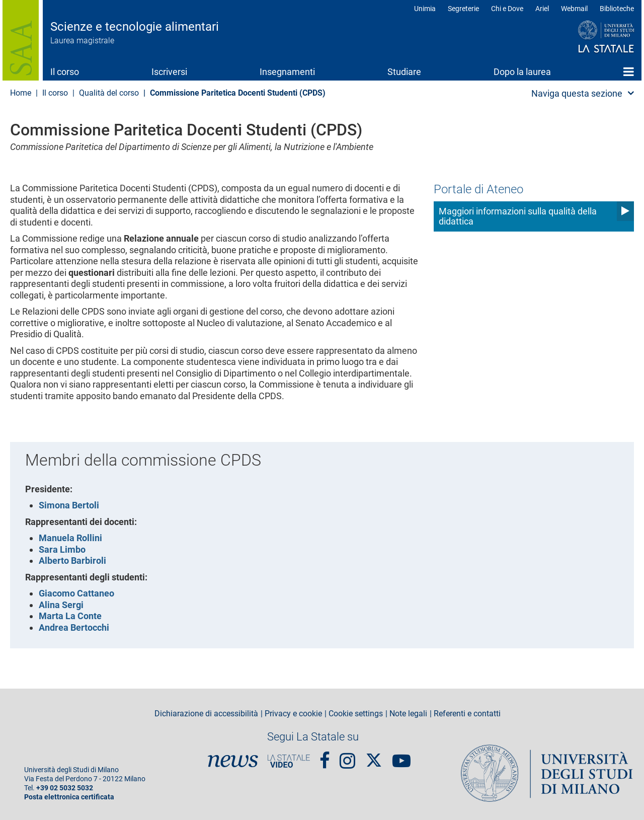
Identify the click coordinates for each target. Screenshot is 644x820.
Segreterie (463, 9)
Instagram (347, 756)
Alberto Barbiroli (72, 561)
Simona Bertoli (69, 505)
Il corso (65, 72)
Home (629, 71)
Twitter (374, 756)
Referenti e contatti (467, 714)
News (233, 761)
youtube (401, 756)
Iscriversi (169, 72)
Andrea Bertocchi (74, 627)
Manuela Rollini (70, 538)
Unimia (425, 9)
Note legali (408, 714)
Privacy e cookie (293, 714)
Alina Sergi (61, 605)
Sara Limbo (62, 549)
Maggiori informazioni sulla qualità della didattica (518, 216)
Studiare (404, 72)
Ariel (542, 9)
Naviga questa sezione (577, 93)
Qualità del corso (109, 93)
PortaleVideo (289, 761)
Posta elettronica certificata (69, 797)
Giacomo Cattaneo (76, 593)
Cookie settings (356, 714)
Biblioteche (617, 9)
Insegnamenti (287, 72)
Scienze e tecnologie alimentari (135, 27)
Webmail (574, 9)
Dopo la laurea (522, 72)
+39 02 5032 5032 (65, 788)
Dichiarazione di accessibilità (206, 714)
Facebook (325, 756)
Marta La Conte (70, 616)
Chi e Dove (507, 9)
